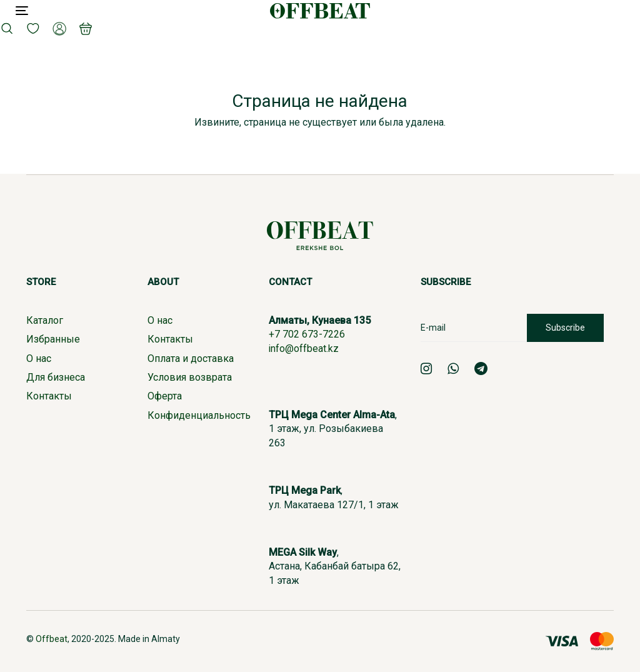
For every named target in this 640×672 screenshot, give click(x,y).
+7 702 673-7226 (307, 334)
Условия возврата (190, 377)
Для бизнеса (56, 377)
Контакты (49, 396)
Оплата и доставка (191, 359)
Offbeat (52, 639)
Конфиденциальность (199, 415)
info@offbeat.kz (304, 349)
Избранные (53, 339)
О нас (39, 359)
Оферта (165, 396)
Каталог (45, 320)
